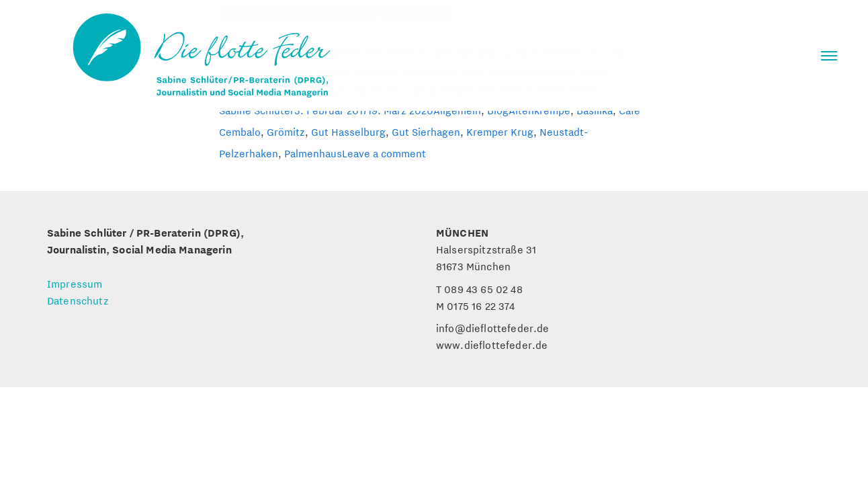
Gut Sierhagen (426, 132)
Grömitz (286, 132)
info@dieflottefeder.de (493, 328)
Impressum (75, 284)
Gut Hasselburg (348, 132)
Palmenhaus (313, 153)
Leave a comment (384, 153)
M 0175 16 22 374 (476, 306)
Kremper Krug (500, 132)
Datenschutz (78, 300)
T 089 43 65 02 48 (479, 289)
